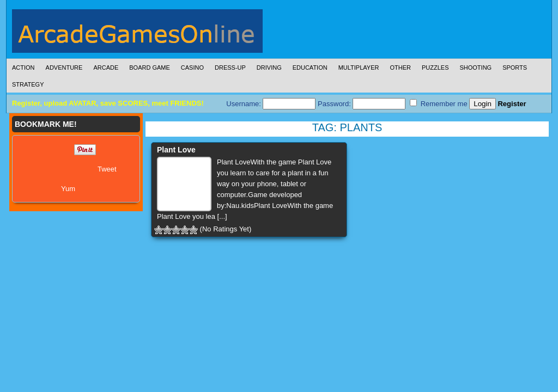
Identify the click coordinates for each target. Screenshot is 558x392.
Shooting (475, 68)
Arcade (106, 68)
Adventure (64, 68)
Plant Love (176, 150)
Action (23, 68)
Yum (68, 189)
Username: (271, 104)
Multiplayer (359, 68)
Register (512, 104)
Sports (515, 68)
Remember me (439, 103)
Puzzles (435, 68)
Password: (362, 104)
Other (400, 68)
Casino (192, 68)
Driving (269, 68)
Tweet (107, 169)
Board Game (150, 68)
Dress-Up (230, 68)
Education (310, 68)
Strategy (28, 84)
